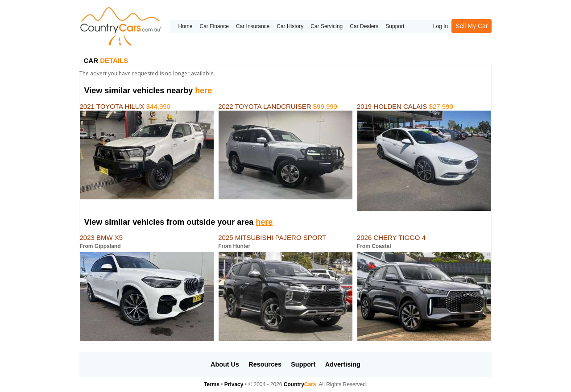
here (203, 91)
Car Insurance (253, 26)
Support (395, 26)
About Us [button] (225, 364)
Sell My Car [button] (472, 26)
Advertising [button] (343, 364)
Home (185, 26)
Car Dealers (364, 26)
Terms (212, 384)
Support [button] (303, 364)
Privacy (234, 384)
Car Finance (214, 26)
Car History (290, 26)
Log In (441, 26)
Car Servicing (327, 26)
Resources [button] (265, 364)
